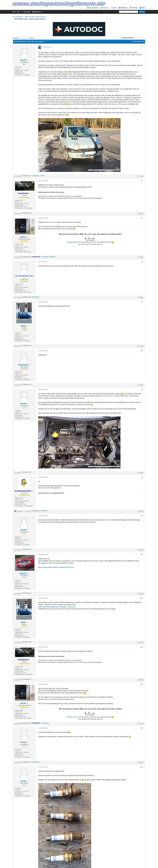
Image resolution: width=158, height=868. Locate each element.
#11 (141, 598)
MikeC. (43, 176)
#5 (142, 302)
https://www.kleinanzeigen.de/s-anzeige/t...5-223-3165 (57, 607)
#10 (141, 554)
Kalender (135, 8)
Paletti (23, 326)
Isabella (69, 242)
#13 (141, 684)
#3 (142, 218)
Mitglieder (124, 8)
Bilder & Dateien (30, 17)
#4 (142, 262)
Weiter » (32, 38)
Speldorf (53, 257)
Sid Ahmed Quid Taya (24, 276)
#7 (142, 389)
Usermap (105, 8)
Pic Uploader (94, 8)
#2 (142, 181)
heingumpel (35, 176)
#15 (141, 767)
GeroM (23, 60)
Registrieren (36, 12)
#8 (142, 477)
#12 (141, 647)
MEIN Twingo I (40, 17)
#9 (142, 516)
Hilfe (143, 8)
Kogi (79, 244)
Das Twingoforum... (18, 17)
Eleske (23, 237)
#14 (141, 728)
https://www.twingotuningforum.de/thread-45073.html (56, 567)
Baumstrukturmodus (138, 41)
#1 (142, 46)
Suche (114, 8)
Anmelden (27, 12)
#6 (142, 351)
